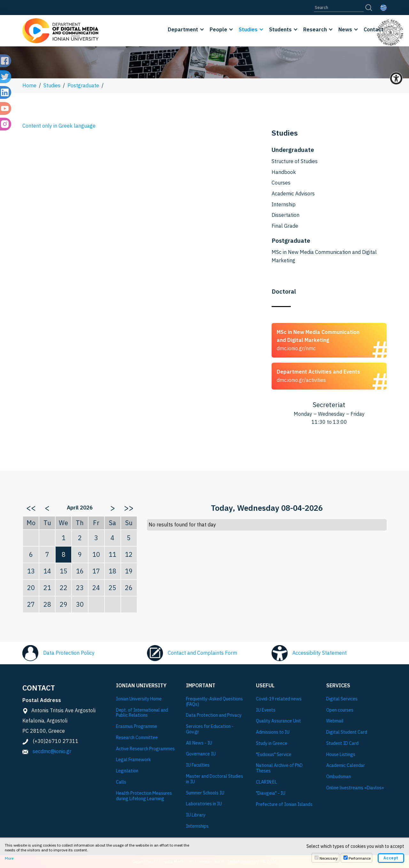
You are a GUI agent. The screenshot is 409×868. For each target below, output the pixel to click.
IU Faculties (198, 765)
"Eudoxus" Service (274, 755)
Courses (281, 183)
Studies (248, 29)
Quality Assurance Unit (278, 721)
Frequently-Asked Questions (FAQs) (214, 702)
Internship (284, 204)
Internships (197, 826)
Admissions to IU (273, 732)
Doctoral (284, 291)
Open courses (340, 710)
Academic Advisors (293, 193)
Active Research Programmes (145, 749)
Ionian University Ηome (139, 699)
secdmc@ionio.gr (52, 751)
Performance (360, 858)
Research (315, 29)
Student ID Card (342, 743)
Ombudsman (339, 777)
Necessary (329, 858)
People (218, 29)
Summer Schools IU (205, 793)
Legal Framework (133, 760)
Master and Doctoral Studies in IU (215, 779)
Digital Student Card (347, 732)
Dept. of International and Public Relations (142, 713)
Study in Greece (272, 743)
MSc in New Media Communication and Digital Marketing (324, 256)
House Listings (341, 755)
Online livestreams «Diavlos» (355, 788)
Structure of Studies (295, 161)
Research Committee (137, 738)
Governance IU (201, 754)
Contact (374, 29)
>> (129, 508)
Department (183, 29)
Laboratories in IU (204, 804)
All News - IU (199, 743)
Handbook (284, 172)
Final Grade (285, 226)
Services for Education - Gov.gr (210, 729)
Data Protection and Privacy (214, 715)
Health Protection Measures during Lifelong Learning (144, 796)
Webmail (335, 721)
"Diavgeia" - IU (271, 793)
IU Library (196, 815)
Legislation (127, 771)
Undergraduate (293, 150)
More (9, 858)
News (345, 29)
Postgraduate (83, 85)
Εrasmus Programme (137, 726)
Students (280, 29)
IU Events (266, 710)
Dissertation (286, 215)
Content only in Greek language (59, 126)
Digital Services (342, 699)
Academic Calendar (346, 765)
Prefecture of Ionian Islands (284, 805)
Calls (121, 782)
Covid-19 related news (279, 699)
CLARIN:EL (266, 782)
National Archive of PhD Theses (279, 768)
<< (31, 508)
